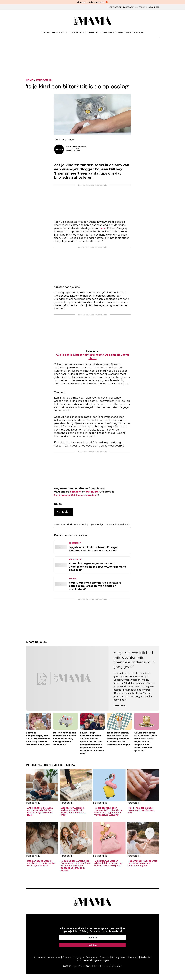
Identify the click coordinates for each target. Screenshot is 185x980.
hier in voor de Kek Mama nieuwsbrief (79, 496)
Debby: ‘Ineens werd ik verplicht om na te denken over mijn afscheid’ (42, 870)
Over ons (105, 964)
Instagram (141, 7)
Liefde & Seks (123, 33)
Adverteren (54, 964)
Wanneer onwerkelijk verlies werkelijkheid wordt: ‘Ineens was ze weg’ (73, 818)
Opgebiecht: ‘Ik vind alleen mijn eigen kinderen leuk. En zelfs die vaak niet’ (94, 555)
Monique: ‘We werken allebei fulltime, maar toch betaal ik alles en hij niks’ (109, 870)
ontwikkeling (84, 526)
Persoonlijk (60, 33)
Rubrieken (75, 33)
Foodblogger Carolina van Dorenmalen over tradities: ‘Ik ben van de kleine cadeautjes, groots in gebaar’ (76, 872)
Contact (67, 964)
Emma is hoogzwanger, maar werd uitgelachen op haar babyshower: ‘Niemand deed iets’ (97, 573)
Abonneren (40, 964)
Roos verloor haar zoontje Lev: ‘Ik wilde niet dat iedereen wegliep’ (143, 870)
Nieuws (46, 33)
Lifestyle (108, 33)
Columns (89, 33)
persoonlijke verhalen (67, 531)
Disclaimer (92, 964)
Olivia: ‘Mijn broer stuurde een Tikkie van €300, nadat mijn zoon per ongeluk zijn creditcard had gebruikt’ (146, 748)
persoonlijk (101, 526)
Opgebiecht (75, 549)
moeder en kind (64, 526)
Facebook (128, 7)
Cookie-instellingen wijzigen (93, 967)
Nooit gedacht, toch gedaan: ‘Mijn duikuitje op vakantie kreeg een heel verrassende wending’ (108, 818)
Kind (98, 33)
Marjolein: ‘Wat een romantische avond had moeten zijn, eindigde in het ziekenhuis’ (64, 745)
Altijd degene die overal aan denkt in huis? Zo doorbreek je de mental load (40, 818)
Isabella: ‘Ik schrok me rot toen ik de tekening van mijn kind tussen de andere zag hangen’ (119, 745)
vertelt (103, 229)
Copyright (79, 964)
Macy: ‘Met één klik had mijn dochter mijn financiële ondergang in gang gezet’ (134, 666)
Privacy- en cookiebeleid (125, 964)
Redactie (145, 964)
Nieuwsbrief (115, 7)
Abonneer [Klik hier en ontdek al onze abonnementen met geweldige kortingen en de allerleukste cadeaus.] (154, 7)
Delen (64, 514)
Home (30, 81)
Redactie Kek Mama (76, 147)
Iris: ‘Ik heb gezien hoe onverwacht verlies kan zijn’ (141, 817)
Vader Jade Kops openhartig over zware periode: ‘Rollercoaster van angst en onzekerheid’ (95, 592)
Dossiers (138, 33)
